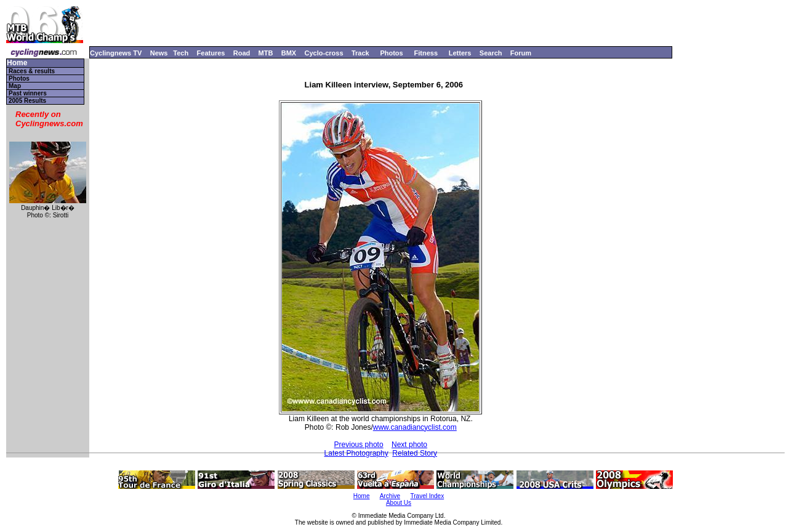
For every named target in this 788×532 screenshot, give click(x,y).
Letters (460, 53)
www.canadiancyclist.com (415, 427)
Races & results (32, 71)
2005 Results (27, 101)
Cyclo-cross (324, 53)
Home (17, 63)
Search (491, 53)
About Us (399, 503)
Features (211, 53)
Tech (181, 53)
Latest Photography (356, 453)
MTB (266, 53)
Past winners (28, 93)
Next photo (409, 445)
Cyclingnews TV (116, 53)
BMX (289, 53)
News (159, 53)
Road (242, 53)
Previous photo (359, 445)
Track (360, 53)
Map (15, 86)
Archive (390, 496)
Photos (391, 53)
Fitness (426, 53)
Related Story (415, 453)
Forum (521, 53)
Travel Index (428, 496)
